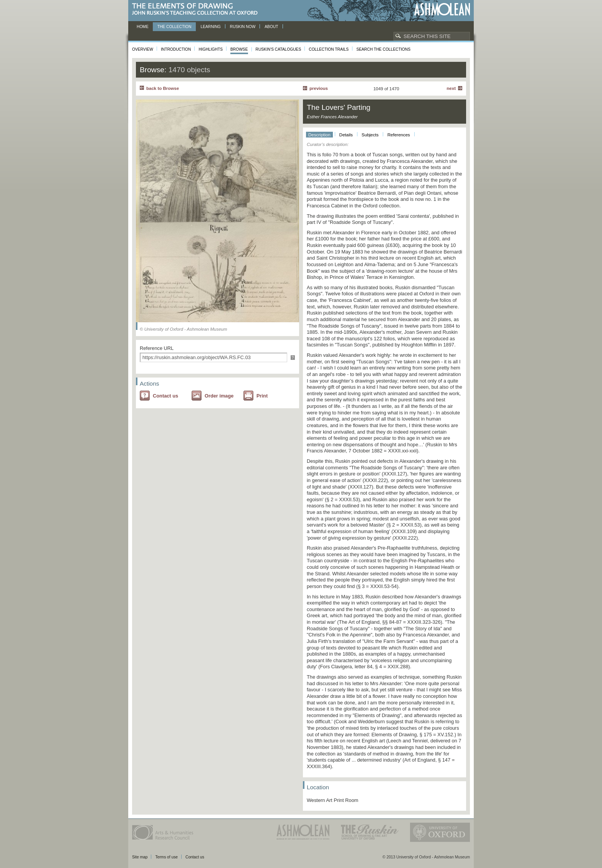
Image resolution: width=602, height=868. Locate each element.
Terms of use (166, 857)
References (399, 135)
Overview (143, 49)
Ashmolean (442, 9)
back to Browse (163, 88)
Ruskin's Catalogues (279, 49)
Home (143, 27)
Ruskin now (243, 27)
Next (451, 88)
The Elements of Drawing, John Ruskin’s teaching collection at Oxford (197, 9)
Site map (140, 857)
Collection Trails (329, 49)
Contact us (165, 396)
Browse (239, 49)
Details (346, 135)
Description (319, 135)
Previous (319, 88)
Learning (210, 27)
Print (262, 396)
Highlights (211, 49)
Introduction (176, 49)
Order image (219, 396)
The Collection (174, 27)
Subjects (370, 135)
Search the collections (383, 49)
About (271, 27)
